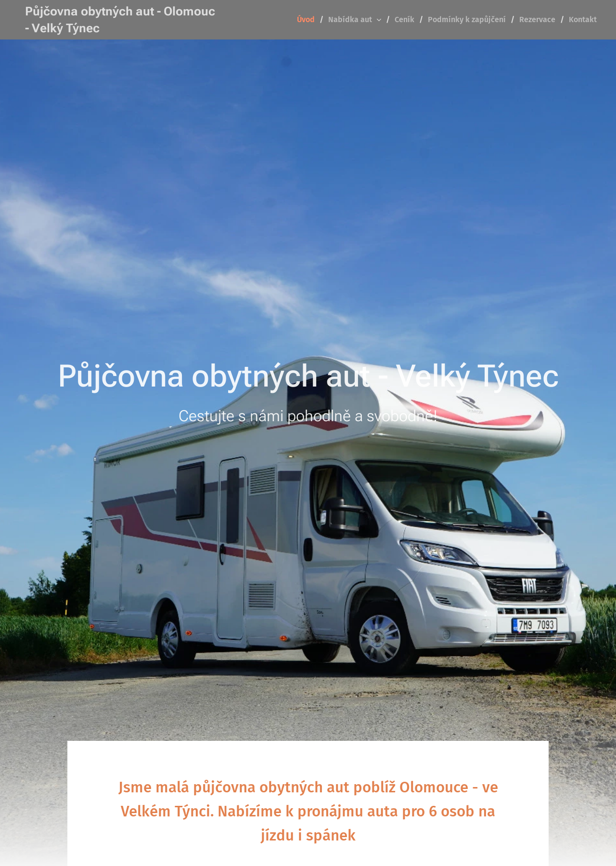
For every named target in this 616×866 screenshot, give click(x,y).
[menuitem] (309, 20)
